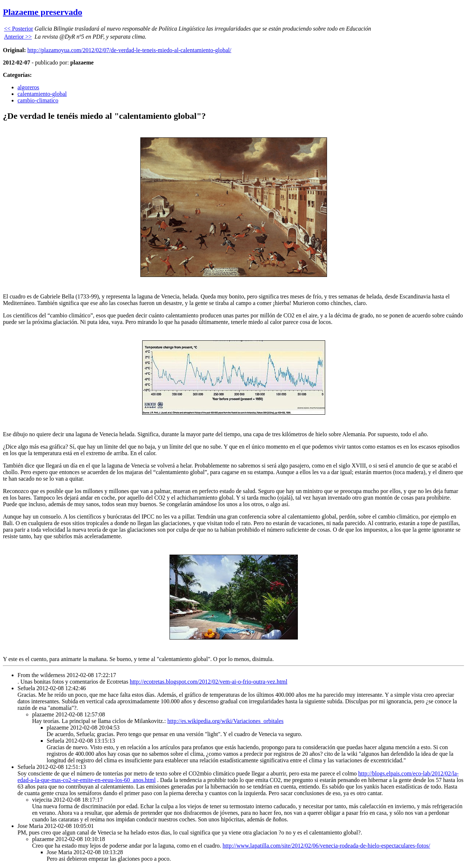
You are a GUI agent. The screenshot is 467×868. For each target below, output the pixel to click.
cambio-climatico (38, 100)
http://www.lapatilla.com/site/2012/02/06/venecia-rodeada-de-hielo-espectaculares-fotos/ (326, 846)
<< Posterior (19, 29)
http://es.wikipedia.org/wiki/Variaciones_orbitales (225, 721)
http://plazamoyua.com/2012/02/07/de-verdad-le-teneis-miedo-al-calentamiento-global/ (129, 50)
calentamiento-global (42, 94)
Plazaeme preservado (43, 12)
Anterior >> (18, 37)
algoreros (28, 87)
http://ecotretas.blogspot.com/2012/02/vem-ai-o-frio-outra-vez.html (209, 682)
